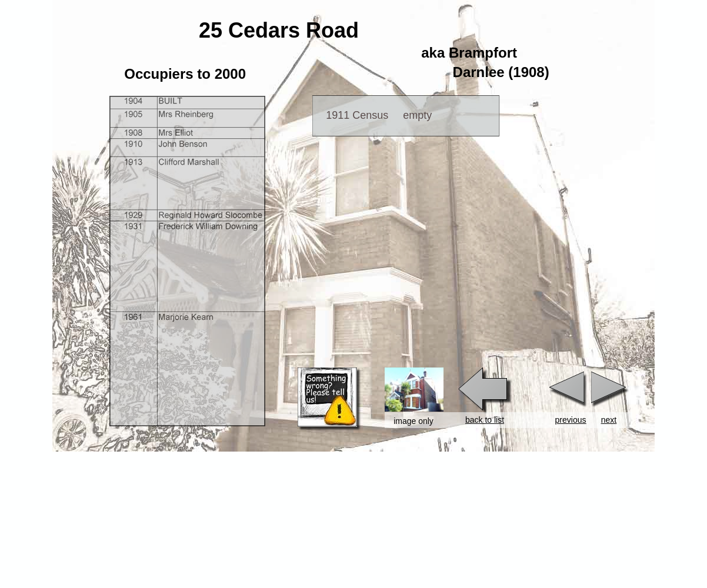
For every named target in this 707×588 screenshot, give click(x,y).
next (609, 420)
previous (571, 420)
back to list (485, 420)
